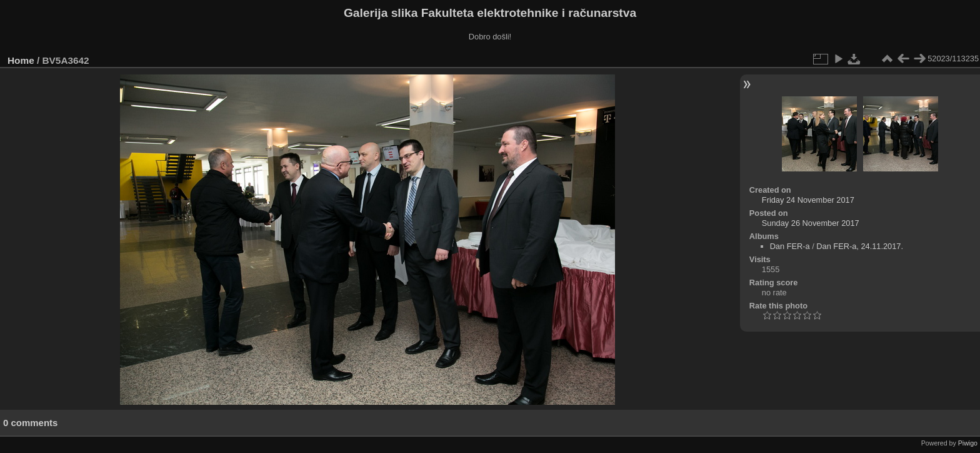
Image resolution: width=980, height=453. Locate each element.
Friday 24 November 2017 (808, 200)
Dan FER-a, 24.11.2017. (860, 246)
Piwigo (968, 443)
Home (21, 60)
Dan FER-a (790, 246)
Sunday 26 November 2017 (811, 223)
